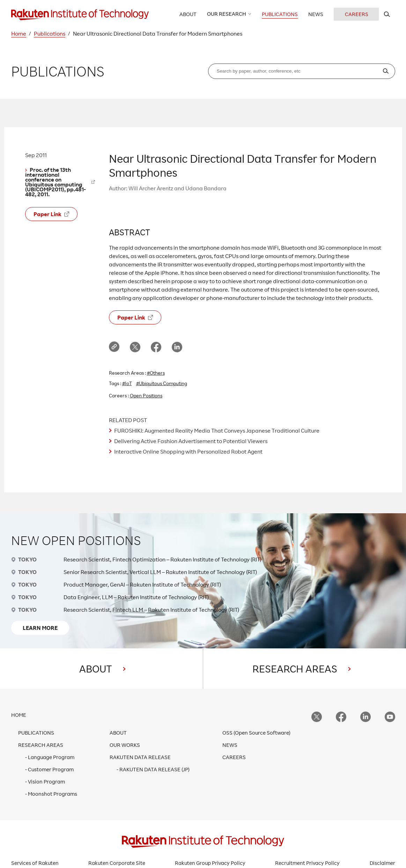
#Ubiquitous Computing (162, 383)
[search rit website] (387, 14)
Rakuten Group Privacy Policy (210, 863)
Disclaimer (382, 863)
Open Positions (146, 395)
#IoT (127, 383)
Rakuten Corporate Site (117, 863)
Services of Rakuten (35, 863)
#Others (156, 373)
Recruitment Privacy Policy (307, 863)
